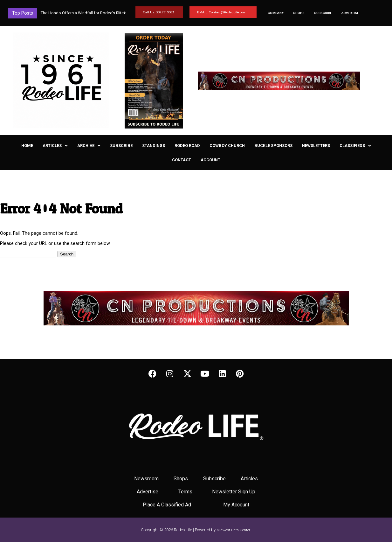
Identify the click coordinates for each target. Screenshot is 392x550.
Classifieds (355, 146)
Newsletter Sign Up (234, 492)
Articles (55, 146)
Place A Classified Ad (167, 505)
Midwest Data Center (233, 530)
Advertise (350, 13)
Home (27, 146)
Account (210, 160)
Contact (182, 160)
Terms (185, 492)
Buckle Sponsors (273, 146)
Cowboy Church (227, 146)
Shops (299, 13)
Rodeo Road (187, 146)
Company (276, 13)
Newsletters (316, 146)
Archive (89, 146)
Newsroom (146, 479)
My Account (236, 505)
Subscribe (323, 13)
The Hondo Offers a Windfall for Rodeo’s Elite (82, 13)
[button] (125, 13)
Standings (154, 146)
